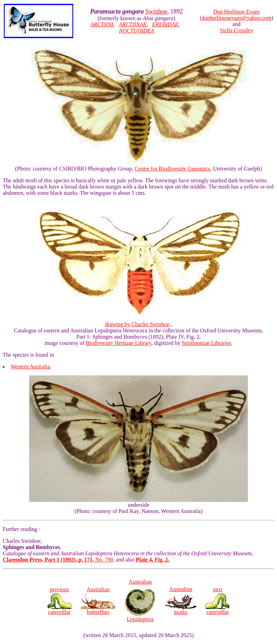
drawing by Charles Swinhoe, (139, 322)
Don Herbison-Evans (237, 12)
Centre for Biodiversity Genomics (172, 169)
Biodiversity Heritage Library (119, 343)
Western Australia (30, 367)
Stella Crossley (236, 30)
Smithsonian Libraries (207, 343)
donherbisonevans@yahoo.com (237, 18)
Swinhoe (156, 11)
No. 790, (59, 560)
